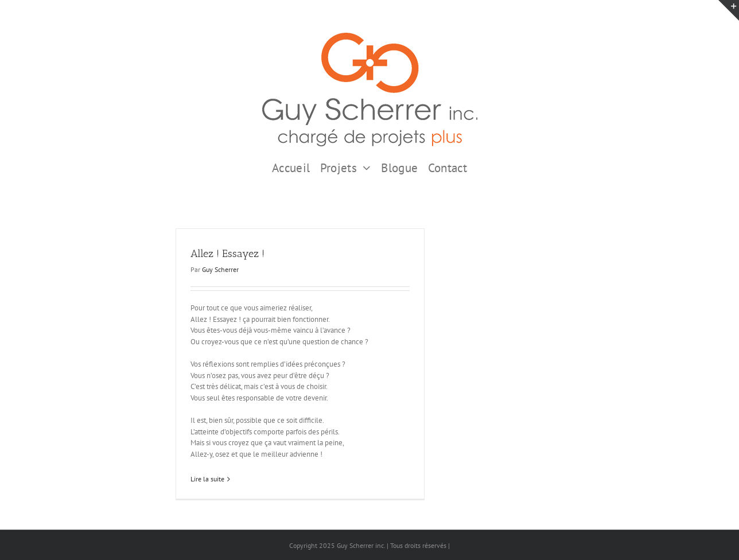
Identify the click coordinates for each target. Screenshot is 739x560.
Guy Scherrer (220, 269)
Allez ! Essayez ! (227, 254)
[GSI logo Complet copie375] (370, 36)
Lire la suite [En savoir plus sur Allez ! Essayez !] (207, 479)
